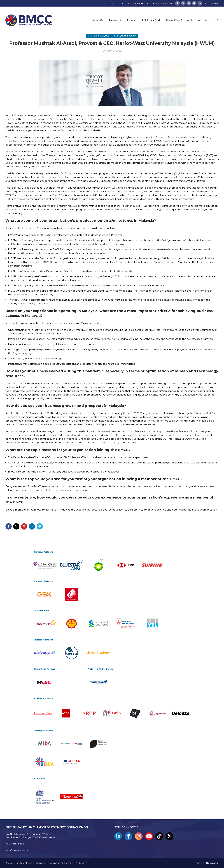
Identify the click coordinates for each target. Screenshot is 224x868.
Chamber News (96, 36)
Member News (129, 36)
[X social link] (183, 3)
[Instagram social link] (189, 3)
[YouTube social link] (194, 3)
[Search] (217, 20)
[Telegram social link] (40, 526)
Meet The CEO (113, 36)
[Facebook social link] (177, 3)
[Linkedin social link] (200, 3)
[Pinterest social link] (24, 526)
